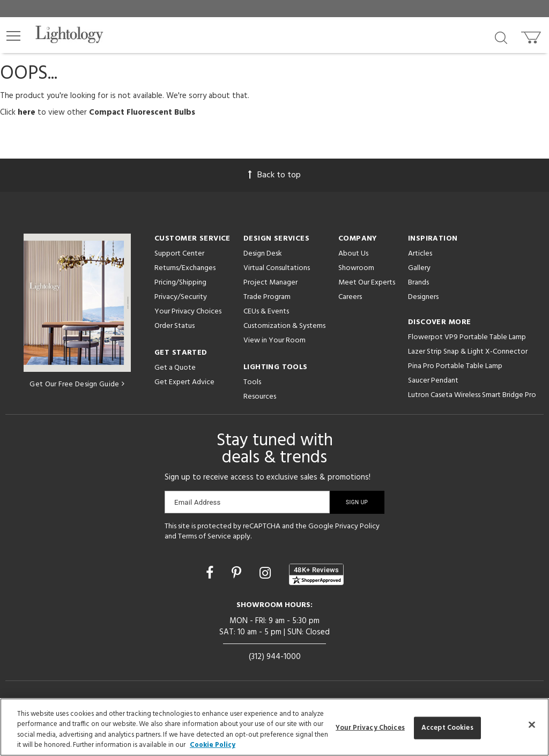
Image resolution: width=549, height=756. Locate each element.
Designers (423, 297)
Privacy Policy (357, 526)
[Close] (532, 724)
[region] (274, 727)
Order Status (175, 326)
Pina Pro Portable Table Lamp (455, 366)
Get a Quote (175, 368)
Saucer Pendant (433, 381)
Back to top (274, 175)
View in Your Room (274, 340)
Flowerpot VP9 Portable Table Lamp (467, 337)
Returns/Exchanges (185, 268)
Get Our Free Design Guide (77, 384)
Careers (350, 297)
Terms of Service (205, 537)
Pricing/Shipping (180, 283)
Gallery (419, 268)
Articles (420, 254)
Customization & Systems (284, 326)
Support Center (179, 254)
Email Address (198, 502)
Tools (252, 382)
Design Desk (263, 254)
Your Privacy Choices (188, 312)
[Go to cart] (532, 35)
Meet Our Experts (367, 283)
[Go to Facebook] (211, 574)
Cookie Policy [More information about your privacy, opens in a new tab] (213, 745)
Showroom (356, 268)
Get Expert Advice (184, 382)
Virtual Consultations (277, 268)
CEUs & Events (266, 312)
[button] (13, 36)
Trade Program (267, 297)
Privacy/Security (181, 297)
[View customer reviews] (316, 574)
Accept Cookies (447, 728)
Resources (260, 397)
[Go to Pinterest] (238, 574)
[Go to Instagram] (267, 574)
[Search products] (501, 37)
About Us (353, 254)
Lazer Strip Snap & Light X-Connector (468, 352)
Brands (418, 283)
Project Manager (270, 283)
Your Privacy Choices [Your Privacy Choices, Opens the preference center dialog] (370, 728)
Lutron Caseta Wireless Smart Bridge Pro (472, 395)
